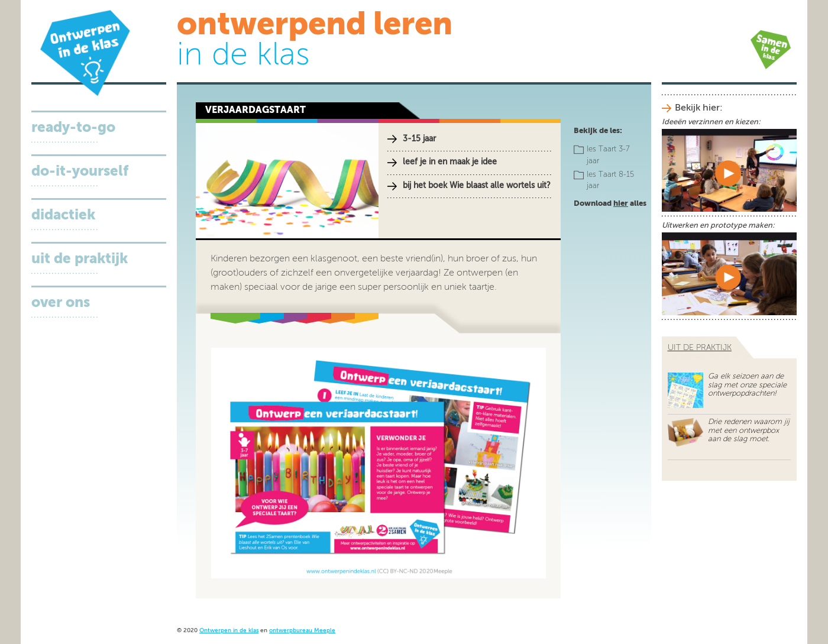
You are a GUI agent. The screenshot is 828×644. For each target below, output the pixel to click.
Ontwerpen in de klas (229, 631)
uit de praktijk (700, 348)
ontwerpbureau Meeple (302, 631)
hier (621, 204)
